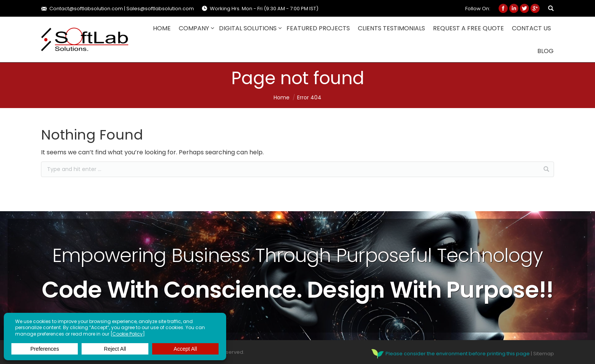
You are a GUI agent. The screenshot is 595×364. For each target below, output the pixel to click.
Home (282, 97)
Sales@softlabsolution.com (160, 9)
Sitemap (544, 353)
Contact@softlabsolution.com (86, 9)
